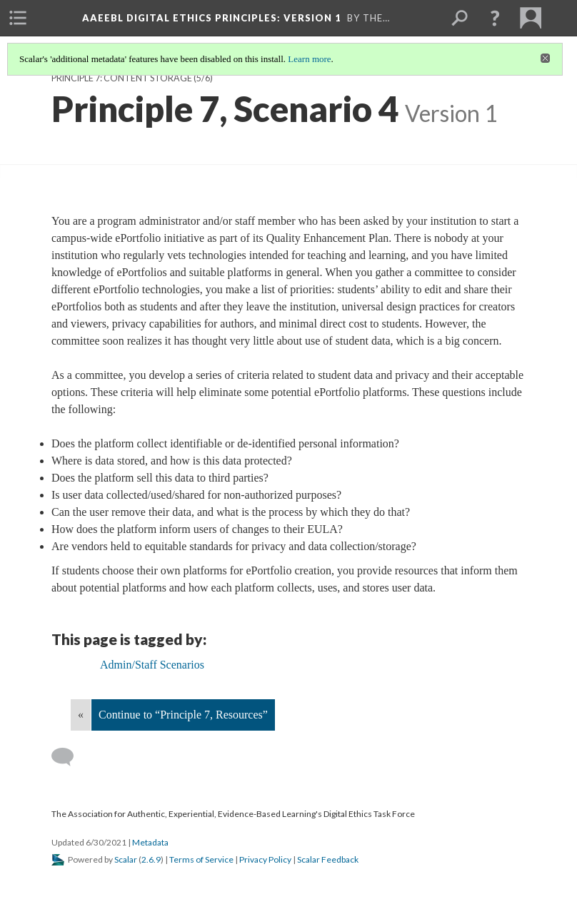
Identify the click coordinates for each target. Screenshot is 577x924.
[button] (495, 18)
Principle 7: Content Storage (122, 78)
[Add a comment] (69, 757)
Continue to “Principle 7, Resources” (183, 715)
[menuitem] (18, 18)
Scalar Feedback (328, 859)
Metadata (150, 842)
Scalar (126, 859)
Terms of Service (201, 859)
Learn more (309, 59)
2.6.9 (151, 859)
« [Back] (81, 715)
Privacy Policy (265, 859)
